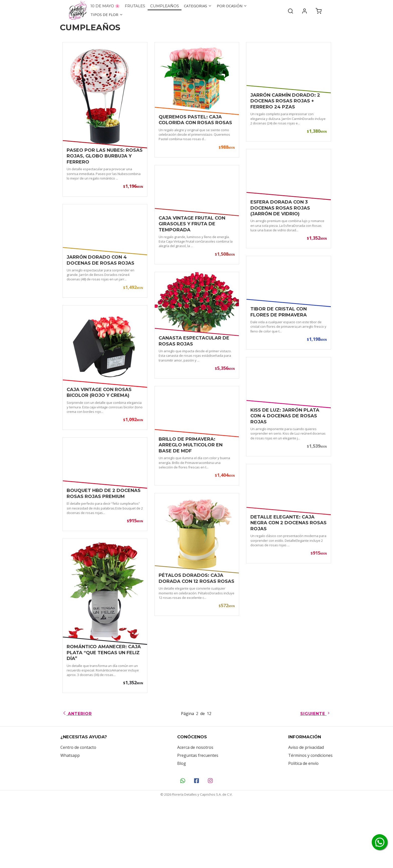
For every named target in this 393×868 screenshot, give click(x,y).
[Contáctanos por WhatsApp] (183, 844)
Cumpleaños (165, 6)
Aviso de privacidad (306, 811)
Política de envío (303, 827)
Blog (182, 827)
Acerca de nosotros (195, 811)
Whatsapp (70, 819)
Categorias (198, 6)
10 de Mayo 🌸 (105, 6)
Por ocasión (232, 6)
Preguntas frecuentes (198, 819)
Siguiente (315, 777)
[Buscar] (290, 10)
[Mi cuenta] (305, 10)
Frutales (135, 6)
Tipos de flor (107, 15)
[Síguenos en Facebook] (197, 844)
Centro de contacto (78, 811)
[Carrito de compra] (319, 10)
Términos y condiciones (310, 819)
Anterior (77, 777)
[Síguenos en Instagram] (210, 844)
